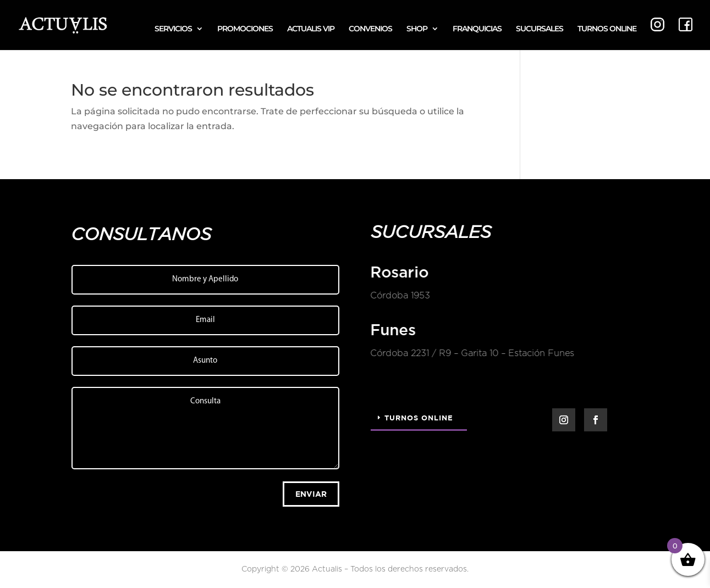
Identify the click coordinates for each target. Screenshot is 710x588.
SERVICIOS (173, 29)
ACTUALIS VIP (311, 29)
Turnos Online (419, 418)
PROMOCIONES (245, 29)
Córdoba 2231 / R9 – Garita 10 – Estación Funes (472, 353)
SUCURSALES (540, 29)
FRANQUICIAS (477, 29)
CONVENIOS (370, 29)
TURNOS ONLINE (607, 29)
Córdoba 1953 (400, 296)
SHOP (417, 29)
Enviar (311, 494)
